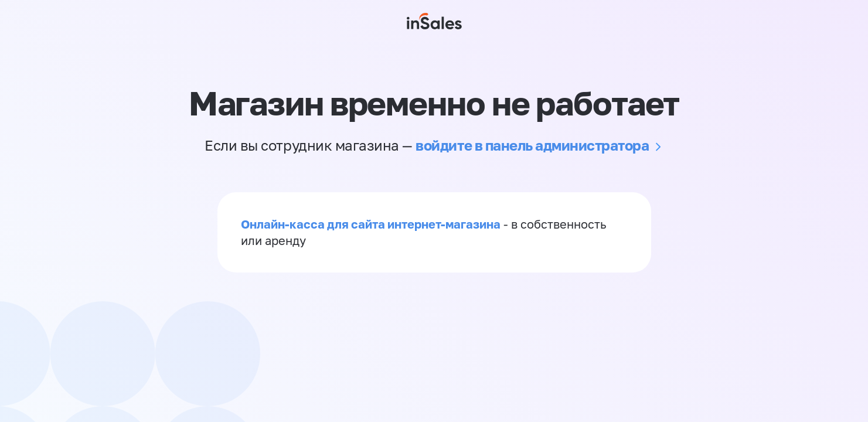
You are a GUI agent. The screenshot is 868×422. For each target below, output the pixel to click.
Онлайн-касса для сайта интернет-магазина (371, 224)
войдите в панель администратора (532, 145)
